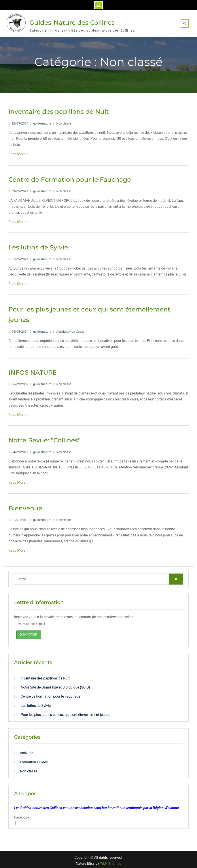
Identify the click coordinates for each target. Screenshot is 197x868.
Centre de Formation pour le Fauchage (70, 177)
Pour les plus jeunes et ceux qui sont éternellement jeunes (65, 713)
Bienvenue (25, 506)
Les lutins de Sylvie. (39, 245)
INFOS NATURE (33, 370)
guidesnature (42, 121)
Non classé (64, 121)
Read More (17, 152)
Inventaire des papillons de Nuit (59, 110)
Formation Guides (34, 760)
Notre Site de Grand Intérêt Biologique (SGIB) (55, 686)
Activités (62, 330)
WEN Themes (111, 861)
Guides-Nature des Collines (72, 22)
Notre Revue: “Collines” (45, 438)
